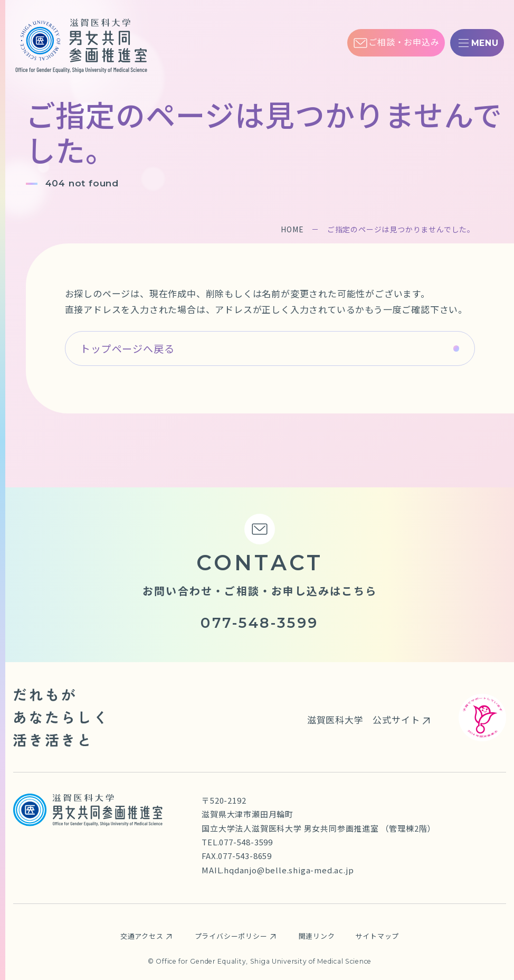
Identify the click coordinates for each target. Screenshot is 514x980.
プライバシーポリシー (231, 936)
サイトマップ (377, 936)
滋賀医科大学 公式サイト (364, 719)
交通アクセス (142, 936)
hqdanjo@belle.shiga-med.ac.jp (289, 870)
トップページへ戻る (127, 348)
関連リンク (317, 936)
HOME (292, 229)
